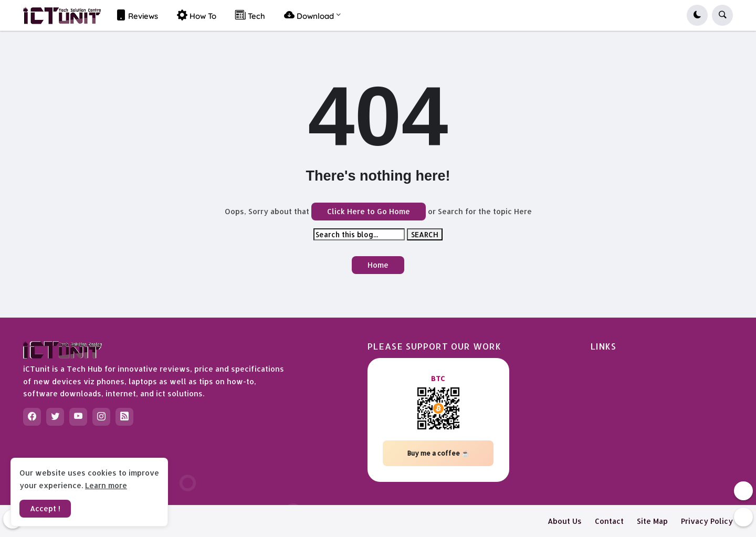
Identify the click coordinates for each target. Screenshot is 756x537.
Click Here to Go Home (369, 211)
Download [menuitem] (309, 15)
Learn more (106, 485)
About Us (565, 521)
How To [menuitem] (197, 15)
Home (378, 265)
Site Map (652, 521)
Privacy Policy (707, 521)
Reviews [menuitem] (137, 15)
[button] (697, 15)
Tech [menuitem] (250, 15)
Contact (609, 521)
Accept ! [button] (45, 508)
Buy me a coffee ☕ (438, 453)
